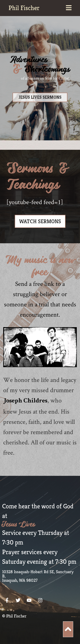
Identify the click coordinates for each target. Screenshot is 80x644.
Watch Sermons (40, 221)
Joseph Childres (25, 401)
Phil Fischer (24, 8)
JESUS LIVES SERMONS (40, 97)
